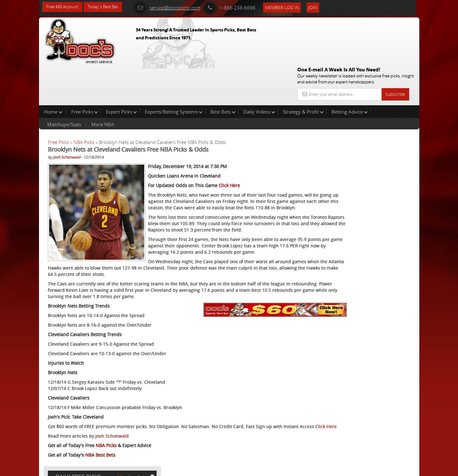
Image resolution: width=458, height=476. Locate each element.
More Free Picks (391, 105)
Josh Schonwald (67, 116)
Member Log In (291, 7)
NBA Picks (84, 101)
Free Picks (85, 71)
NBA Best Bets (100, 446)
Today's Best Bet (108, 7)
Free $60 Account (64, 7)
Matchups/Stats (64, 84)
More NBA (103, 84)
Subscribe (395, 48)
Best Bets (223, 71)
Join (322, 7)
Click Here (229, 145)
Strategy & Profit (303, 71)
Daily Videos (259, 71)
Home (53, 71)
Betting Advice (350, 71)
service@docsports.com (176, 7)
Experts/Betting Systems (174, 71)
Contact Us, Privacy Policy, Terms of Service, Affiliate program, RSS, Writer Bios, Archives (267, 468)
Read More (393, 212)
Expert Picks (121, 71)
